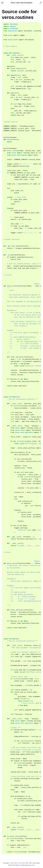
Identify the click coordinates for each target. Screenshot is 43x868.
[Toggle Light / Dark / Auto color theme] (41, 3)
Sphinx (17, 865)
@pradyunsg (26, 865)
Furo (33, 865)
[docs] (37, 284)
